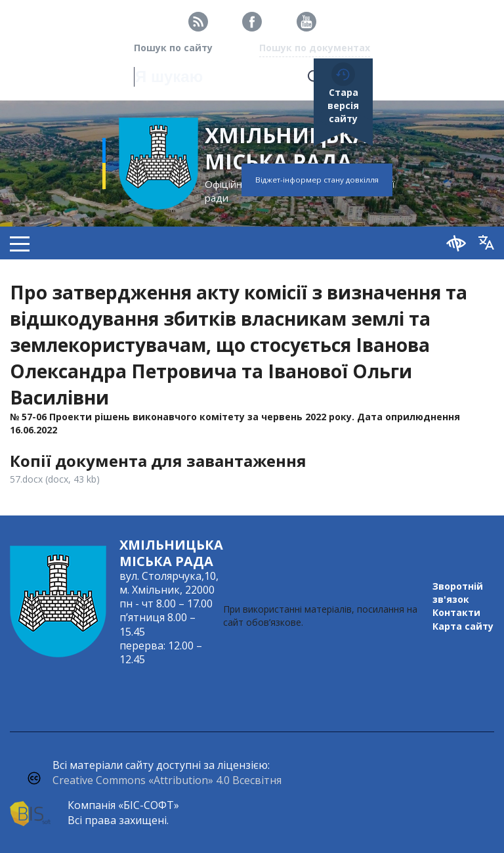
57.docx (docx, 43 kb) (55, 479)
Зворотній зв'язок (458, 593)
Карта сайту (463, 626)
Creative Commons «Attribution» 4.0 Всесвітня (167, 780)
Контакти (456, 612)
